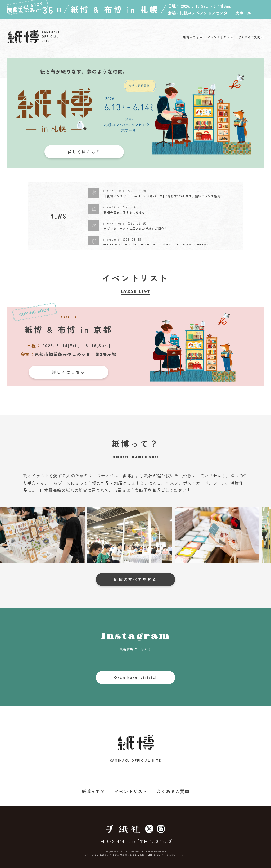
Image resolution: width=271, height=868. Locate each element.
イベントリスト (131, 791)
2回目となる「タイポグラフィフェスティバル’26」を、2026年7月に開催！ (157, 245)
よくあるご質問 (173, 791)
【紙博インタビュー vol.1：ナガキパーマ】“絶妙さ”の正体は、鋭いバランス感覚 (162, 196)
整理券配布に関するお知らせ (124, 212)
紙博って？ (93, 791)
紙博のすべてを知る (135, 579)
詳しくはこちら (84, 152)
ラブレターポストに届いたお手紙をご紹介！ (135, 229)
